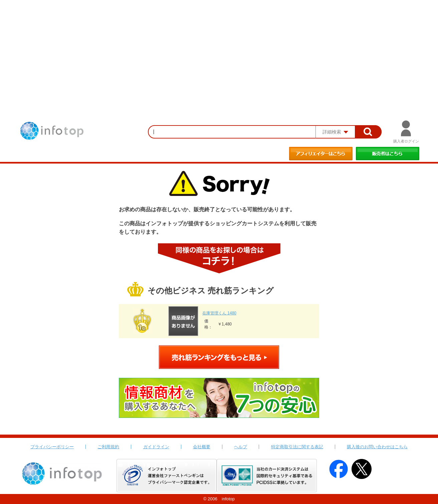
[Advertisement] (219, 50)
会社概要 (202, 447)
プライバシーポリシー (52, 447)
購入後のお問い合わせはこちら (377, 447)
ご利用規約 (108, 447)
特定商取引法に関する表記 (297, 447)
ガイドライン (156, 447)
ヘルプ (241, 447)
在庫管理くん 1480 (219, 313)
